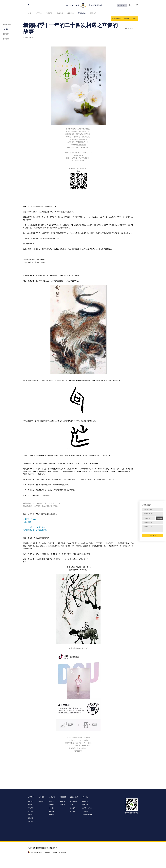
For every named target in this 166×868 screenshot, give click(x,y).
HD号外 (6, 29)
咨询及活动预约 (87, 815)
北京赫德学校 (82, 145)
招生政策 (85, 801)
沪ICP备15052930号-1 (59, 852)
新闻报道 (6, 39)
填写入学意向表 (117, 19)
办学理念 (30, 808)
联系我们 (30, 815)
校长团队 (41, 801)
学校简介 (30, 801)
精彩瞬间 (6, 34)
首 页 (30, 13)
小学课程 (52, 805)
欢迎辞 (30, 805)
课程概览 (52, 801)
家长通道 (122, 5)
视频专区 (30, 821)
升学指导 (52, 815)
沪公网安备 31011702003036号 (41, 852)
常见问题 (85, 811)
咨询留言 (134, 19)
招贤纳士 (30, 818)
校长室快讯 (7, 24)
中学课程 (52, 808)
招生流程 (85, 805)
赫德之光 (52, 811)
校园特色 (62, 805)
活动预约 (126, 19)
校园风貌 (30, 811)
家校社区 (62, 801)
